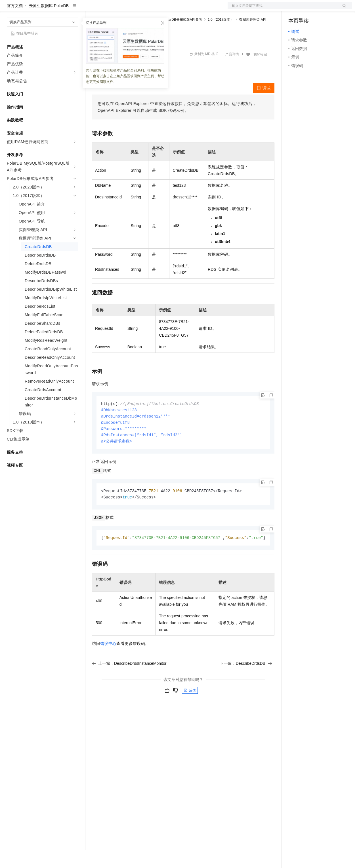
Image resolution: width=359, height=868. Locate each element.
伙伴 (154, 9)
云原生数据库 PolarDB (49, 24)
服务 (167, 9)
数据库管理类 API (253, 38)
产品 (74, 9)
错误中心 (108, 664)
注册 (322, 9)
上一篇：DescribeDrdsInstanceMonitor (129, 684)
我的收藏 (260, 73)
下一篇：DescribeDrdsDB (246, 684)
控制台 (308, 9)
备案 (295, 9)
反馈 (190, 711)
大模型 (58, 9)
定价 (123, 9)
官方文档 (15, 24)
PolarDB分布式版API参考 (183, 38)
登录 (343, 9)
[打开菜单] (9, 9)
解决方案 (91, 9)
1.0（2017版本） (221, 38)
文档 (283, 9)
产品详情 (232, 72)
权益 (109, 9)
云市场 (138, 9)
